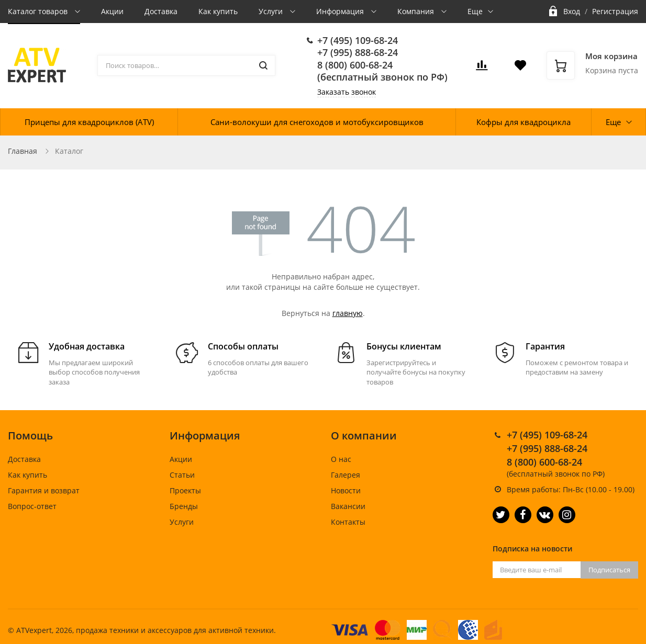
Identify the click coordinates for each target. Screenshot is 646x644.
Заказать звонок (347, 92)
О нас (341, 459)
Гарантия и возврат (44, 490)
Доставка (161, 11)
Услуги (272, 11)
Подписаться (609, 570)
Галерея (346, 475)
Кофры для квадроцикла (524, 122)
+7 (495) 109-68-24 (358, 40)
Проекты (185, 490)
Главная (23, 151)
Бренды (184, 506)
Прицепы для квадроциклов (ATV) (89, 122)
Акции (112, 11)
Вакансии (348, 506)
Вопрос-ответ (32, 506)
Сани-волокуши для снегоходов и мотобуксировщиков (317, 122)
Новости (346, 490)
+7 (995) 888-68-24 (358, 52)
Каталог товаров (39, 11)
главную (348, 313)
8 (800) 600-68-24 (355, 65)
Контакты (348, 522)
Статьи (182, 475)
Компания (417, 11)
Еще (475, 11)
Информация (341, 11)
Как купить (218, 11)
